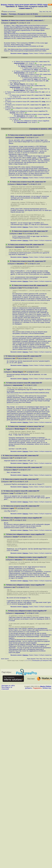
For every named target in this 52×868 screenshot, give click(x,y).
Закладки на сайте (8, 686)
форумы (4, 5)
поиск (17, 5)
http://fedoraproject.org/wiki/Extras (19, 30)
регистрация (24, 5)
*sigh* (11, 84)
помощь (11, 5)
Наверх (36, 53)
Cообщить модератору (45, 53)
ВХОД (40, 5)
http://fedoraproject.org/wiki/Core (37, 29)
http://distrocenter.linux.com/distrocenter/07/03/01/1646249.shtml (25, 33)
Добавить (29, 688)
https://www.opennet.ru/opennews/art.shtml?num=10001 (28, 51)
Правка (31, 53)
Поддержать (37, 688)
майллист (33, 5)
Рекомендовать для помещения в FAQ (42, 661)
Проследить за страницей (7, 688)
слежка (45, 5)
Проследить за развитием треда (43, 16)
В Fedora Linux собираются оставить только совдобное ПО (24, 108)
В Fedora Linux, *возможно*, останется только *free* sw (32, 89)
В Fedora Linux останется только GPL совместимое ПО (32, 62)
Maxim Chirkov (46, 686)
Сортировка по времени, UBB (40, 129)
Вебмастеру (47, 688)
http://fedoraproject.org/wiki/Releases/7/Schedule (20, 46)
